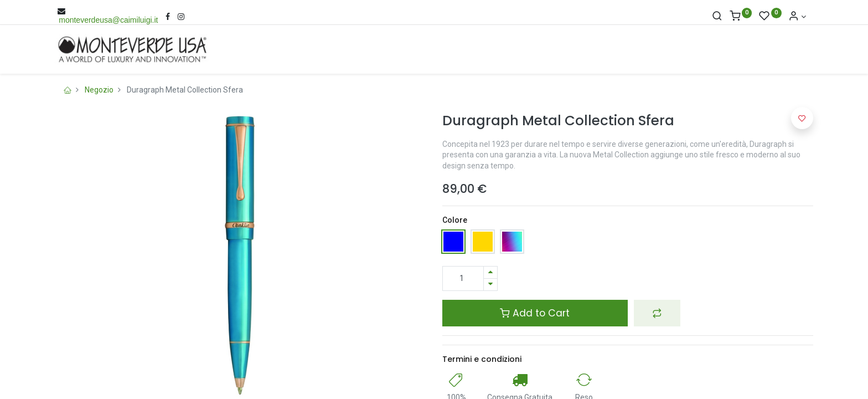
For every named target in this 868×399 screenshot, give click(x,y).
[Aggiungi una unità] (490, 272)
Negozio (99, 90)
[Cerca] (717, 17)
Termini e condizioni (482, 359)
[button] (657, 313)
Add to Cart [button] (535, 313)
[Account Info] (797, 17)
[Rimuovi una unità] (490, 285)
